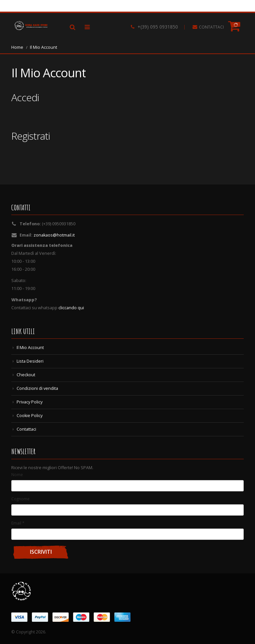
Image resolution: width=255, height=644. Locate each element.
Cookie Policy (30, 416)
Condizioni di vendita (37, 388)
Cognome (20, 499)
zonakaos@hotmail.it (54, 235)
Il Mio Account (30, 348)
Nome (17, 474)
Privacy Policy (30, 402)
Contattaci (26, 429)
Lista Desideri (30, 361)
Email (18, 523)
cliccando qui (71, 308)
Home (17, 47)
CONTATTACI (211, 27)
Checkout (26, 375)
